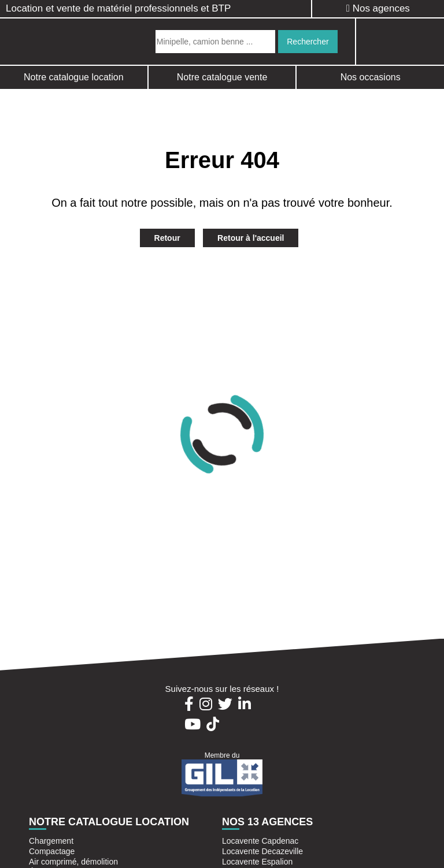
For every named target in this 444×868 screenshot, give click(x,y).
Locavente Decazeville (262, 851)
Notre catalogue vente (222, 77)
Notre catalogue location (74, 77)
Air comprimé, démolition (73, 862)
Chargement (51, 841)
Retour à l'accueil (251, 238)
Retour (167, 238)
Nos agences (378, 8)
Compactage (52, 851)
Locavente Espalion (257, 862)
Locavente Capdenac (260, 841)
